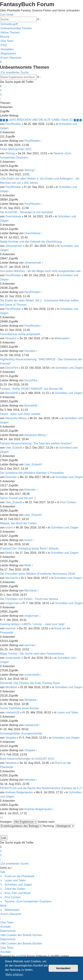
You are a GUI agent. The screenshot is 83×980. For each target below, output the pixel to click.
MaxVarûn (12, 578)
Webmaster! (62, 338)
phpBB (20, 956)
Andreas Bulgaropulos (19, 792)
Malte (9, 553)
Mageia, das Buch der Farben (19, 523)
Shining (10, 153)
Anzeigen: (18, 822)
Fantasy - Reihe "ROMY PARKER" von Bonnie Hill (31, 389)
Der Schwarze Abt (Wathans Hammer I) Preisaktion (32, 473)
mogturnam (12, 603)
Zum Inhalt (7, 15)
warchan (11, 628)
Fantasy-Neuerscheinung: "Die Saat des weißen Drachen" (36, 443)
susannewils (13, 658)
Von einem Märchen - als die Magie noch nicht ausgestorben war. (41, 271)
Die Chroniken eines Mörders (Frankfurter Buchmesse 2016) (38, 574)
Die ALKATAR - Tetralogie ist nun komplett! (26, 212)
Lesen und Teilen (68, 712)
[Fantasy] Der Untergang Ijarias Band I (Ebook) (29, 549)
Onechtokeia (13, 216)
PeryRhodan (13, 124)
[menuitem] (16, 28)
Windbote (11, 687)
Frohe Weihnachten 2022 (16, 149)
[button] (1, 99)
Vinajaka (11, 738)
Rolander (11, 477)
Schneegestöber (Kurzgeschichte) (21, 733)
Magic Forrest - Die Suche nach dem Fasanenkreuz (32, 654)
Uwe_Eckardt (14, 448)
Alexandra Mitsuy (16, 418)
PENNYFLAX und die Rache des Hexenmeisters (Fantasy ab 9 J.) (41, 788)
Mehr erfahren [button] (14, 974)
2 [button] (1, 90)
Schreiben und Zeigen (69, 368)
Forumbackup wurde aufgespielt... (21, 334)
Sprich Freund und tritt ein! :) (18, 498)
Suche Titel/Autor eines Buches (19, 708)
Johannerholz (14, 246)
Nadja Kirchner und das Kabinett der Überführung (31, 242)
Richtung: (58, 826)
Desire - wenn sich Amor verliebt (20, 414)
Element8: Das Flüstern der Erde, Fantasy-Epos (30, 683)
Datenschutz (8, 931)
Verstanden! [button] (63, 968)
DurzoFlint (12, 368)
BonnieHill (12, 393)
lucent (9, 527)
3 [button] (1, 94)
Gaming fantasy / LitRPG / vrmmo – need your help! (32, 624)
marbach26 (12, 712)
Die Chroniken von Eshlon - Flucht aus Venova (29, 599)
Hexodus (11, 338)
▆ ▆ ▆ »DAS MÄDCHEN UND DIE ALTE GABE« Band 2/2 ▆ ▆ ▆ (41, 120)
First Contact (68, 502)
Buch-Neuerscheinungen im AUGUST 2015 (27, 759)
